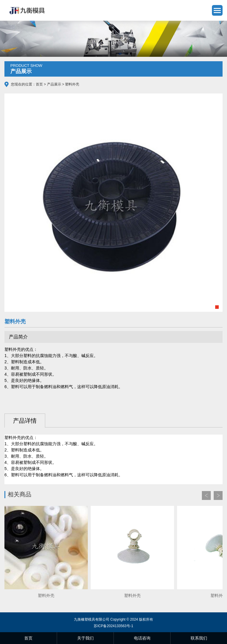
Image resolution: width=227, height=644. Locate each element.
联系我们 (199, 638)
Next (218, 495)
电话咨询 (142, 638)
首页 (39, 84)
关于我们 (85, 638)
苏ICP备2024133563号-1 (113, 626)
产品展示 (54, 84)
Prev (206, 495)
